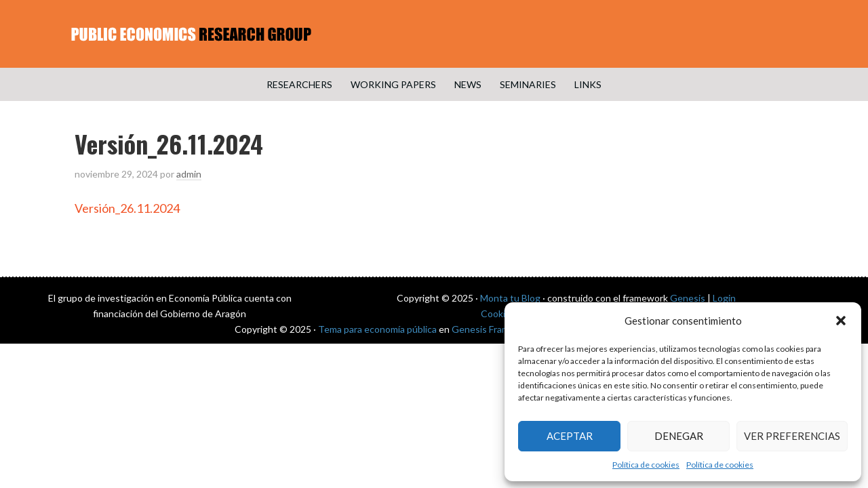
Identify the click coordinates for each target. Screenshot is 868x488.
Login (724, 298)
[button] (841, 321)
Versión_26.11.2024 (127, 208)
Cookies (498, 313)
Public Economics (434, 34)
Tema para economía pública (377, 329)
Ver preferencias (792, 436)
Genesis (688, 298)
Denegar (679, 436)
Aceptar (570, 436)
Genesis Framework (494, 329)
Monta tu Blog (510, 298)
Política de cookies (646, 465)
